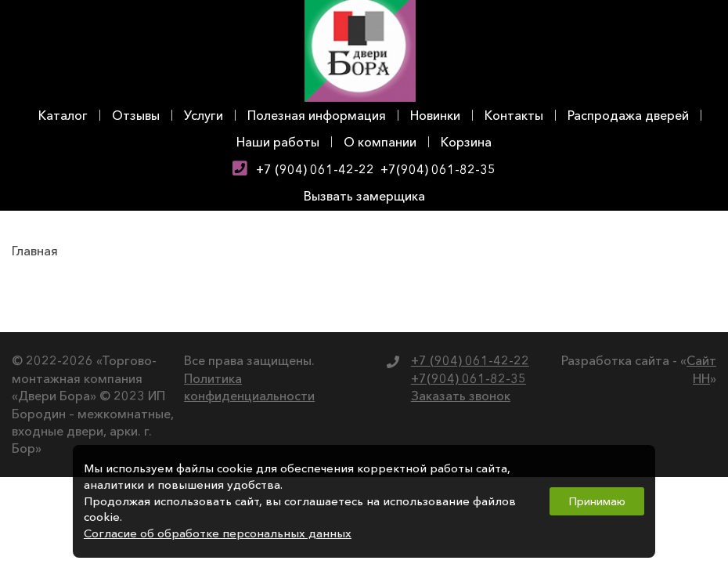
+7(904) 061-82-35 (438, 169)
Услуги (204, 115)
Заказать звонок (461, 396)
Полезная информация (317, 115)
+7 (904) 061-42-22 (315, 169)
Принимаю (597, 501)
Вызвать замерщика (364, 196)
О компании (380, 142)
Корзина (466, 142)
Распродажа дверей (628, 115)
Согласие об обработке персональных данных (218, 533)
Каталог (63, 115)
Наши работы (278, 142)
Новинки (435, 115)
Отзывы (136, 115)
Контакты (514, 115)
